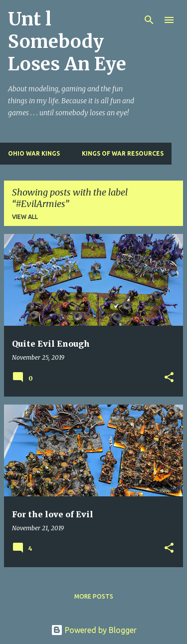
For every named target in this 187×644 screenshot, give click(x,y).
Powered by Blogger (94, 630)
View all (25, 217)
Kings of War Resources (123, 153)
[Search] (149, 20)
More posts (94, 596)
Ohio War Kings (34, 153)
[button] (169, 378)
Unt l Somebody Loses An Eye (67, 42)
